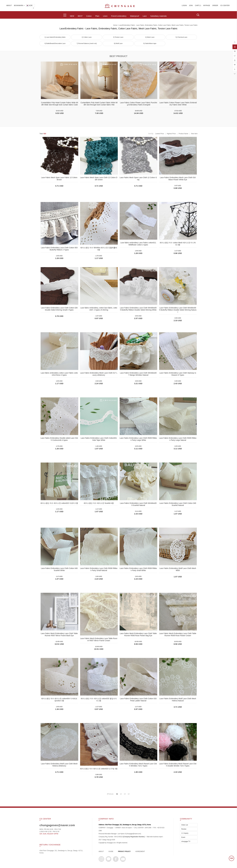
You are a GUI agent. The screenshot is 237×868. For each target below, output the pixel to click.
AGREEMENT (140, 851)
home (115, 25)
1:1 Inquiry (185, 833)
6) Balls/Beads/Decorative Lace (55, 43)
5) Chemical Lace (181, 37)
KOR (29, 6)
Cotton (89, 16)
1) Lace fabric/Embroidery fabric (55, 37)
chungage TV (186, 841)
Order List (185, 825)
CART (197, 6)
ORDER (215, 6)
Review (184, 829)
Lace (145, 16)
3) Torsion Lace (118, 37)
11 (117, 794)
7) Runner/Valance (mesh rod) (87, 43)
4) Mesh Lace (150, 37)
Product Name (183, 134)
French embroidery (119, 16)
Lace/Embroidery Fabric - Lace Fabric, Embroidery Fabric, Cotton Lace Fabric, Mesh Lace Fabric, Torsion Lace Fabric (158, 25)
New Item (194, 134)
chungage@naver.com (133, 834)
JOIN (191, 6)
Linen (105, 16)
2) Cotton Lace (87, 37)
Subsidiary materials (159, 16)
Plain (97, 16)
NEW (72, 16)
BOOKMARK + (19, 6)
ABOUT (9, 6)
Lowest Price (160, 134)
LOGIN (184, 6)
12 (121, 794)
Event (183, 837)
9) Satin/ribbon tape (150, 43)
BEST (80, 16)
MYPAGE (207, 6)
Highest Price (171, 134)
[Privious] (110, 794)
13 (125, 794)
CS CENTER (225, 6)
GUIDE (111, 851)
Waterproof (134, 16)
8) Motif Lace (118, 43)
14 (129, 794)
